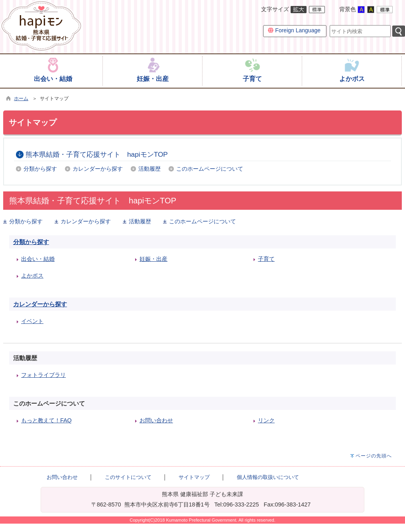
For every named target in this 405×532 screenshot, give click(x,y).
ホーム (21, 99)
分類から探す (40, 169)
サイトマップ (194, 477)
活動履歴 (149, 169)
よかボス (32, 276)
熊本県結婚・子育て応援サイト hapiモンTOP (97, 154)
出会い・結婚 (38, 259)
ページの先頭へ (374, 456)
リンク (266, 420)
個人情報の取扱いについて (268, 477)
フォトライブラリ (43, 375)
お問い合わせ (156, 420)
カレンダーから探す (98, 169)
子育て (266, 259)
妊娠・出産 (153, 259)
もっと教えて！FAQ (46, 420)
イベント (32, 321)
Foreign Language (294, 30)
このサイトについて (128, 477)
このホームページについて (210, 169)
